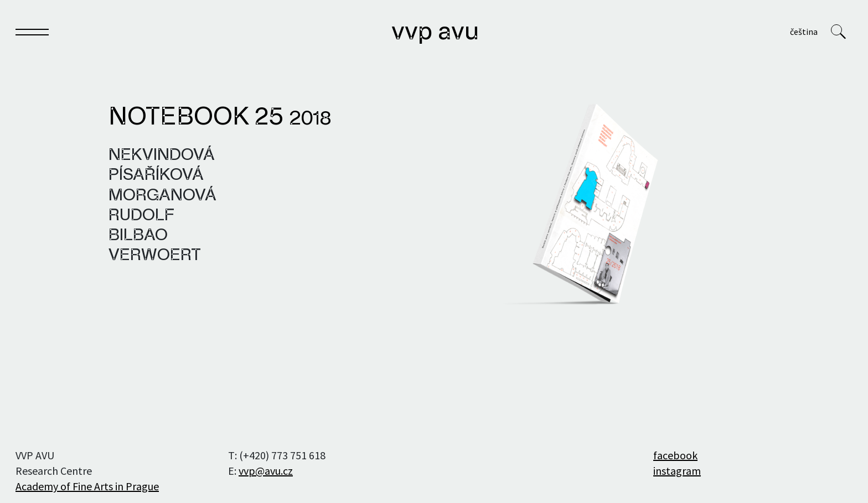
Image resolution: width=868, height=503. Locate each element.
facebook (675, 455)
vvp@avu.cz (266, 471)
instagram (677, 471)
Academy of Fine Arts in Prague (87, 486)
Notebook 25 (220, 118)
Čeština (804, 32)
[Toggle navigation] (32, 34)
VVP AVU (435, 33)
